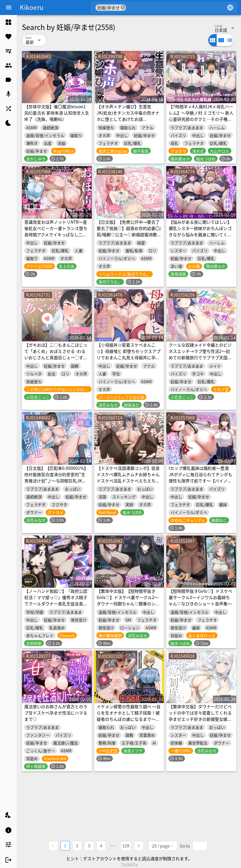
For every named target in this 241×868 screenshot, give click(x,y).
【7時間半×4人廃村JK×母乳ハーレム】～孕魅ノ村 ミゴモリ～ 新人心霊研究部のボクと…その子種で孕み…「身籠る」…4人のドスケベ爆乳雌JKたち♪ (201, 119)
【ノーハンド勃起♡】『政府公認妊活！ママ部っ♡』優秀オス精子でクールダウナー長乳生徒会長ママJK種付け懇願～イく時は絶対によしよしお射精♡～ (56, 604)
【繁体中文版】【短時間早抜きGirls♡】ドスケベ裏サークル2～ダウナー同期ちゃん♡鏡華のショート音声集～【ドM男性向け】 (128, 600)
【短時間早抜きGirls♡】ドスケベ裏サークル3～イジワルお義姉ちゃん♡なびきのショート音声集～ (200, 597)
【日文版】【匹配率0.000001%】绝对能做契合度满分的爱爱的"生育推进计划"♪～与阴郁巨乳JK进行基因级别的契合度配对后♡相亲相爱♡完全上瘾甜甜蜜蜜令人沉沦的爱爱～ (56, 484)
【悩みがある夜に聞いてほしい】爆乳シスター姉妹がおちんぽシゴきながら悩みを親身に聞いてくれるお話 (200, 231)
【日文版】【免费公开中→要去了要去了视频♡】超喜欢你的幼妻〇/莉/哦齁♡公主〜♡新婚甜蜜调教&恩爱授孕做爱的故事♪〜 (129, 231)
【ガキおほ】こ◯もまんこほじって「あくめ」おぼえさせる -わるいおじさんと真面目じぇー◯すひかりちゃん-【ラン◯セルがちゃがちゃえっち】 (57, 357)
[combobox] (176, 7)
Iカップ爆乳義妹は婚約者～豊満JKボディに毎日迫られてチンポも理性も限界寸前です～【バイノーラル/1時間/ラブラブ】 (200, 477)
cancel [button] (123, 7)
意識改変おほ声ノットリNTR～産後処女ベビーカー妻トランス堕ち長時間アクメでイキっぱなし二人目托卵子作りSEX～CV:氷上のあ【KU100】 (56, 234)
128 (126, 846)
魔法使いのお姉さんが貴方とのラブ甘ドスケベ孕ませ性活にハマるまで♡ (56, 713)
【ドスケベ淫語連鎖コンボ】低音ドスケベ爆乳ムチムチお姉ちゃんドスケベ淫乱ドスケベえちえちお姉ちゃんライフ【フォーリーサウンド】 (128, 481)
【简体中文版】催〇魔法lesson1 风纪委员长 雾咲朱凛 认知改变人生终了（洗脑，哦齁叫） (57, 113)
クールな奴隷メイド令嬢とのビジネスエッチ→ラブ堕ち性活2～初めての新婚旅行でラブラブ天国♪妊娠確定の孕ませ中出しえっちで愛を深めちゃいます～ (200, 357)
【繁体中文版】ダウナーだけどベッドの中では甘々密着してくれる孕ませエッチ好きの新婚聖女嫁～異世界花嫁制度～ (200, 716)
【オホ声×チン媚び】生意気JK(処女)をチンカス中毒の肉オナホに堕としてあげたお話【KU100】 (128, 116)
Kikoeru (32, 7)
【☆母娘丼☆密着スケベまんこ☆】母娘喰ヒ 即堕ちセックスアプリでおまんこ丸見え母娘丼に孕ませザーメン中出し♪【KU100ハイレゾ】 (129, 357)
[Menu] (9, 7)
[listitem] (8, 22)
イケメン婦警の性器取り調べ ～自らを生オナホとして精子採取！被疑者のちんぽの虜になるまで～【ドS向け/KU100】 (129, 716)
